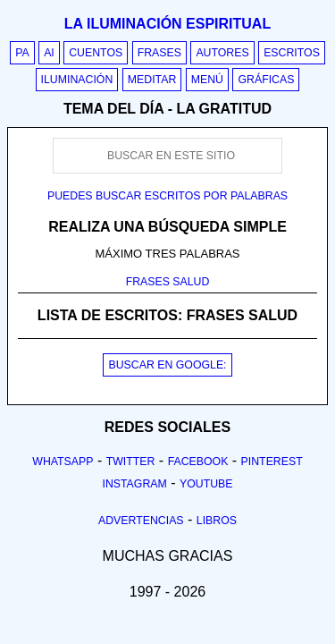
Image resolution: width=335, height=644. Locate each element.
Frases (159, 53)
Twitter (131, 462)
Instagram (134, 484)
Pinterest (272, 462)
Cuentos (96, 53)
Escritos (292, 53)
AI (49, 53)
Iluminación (77, 80)
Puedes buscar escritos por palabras (167, 196)
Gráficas (266, 80)
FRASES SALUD (168, 282)
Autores (222, 53)
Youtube (206, 484)
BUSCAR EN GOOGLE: (167, 365)
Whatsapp (63, 462)
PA (22, 53)
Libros (217, 521)
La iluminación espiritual (167, 24)
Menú (207, 80)
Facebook (198, 462)
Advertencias (141, 521)
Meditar (152, 80)
